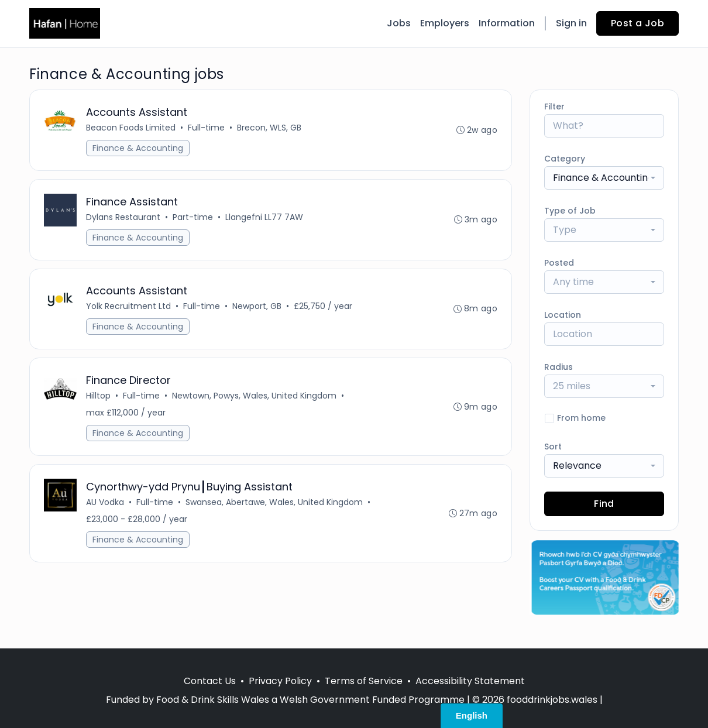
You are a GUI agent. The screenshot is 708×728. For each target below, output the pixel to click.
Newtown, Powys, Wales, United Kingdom (254, 396)
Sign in (571, 23)
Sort (553, 447)
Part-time (193, 217)
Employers (445, 23)
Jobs (399, 23)
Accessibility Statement (470, 681)
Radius (559, 367)
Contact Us (210, 681)
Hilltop (98, 396)
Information (507, 23)
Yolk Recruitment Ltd (128, 307)
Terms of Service (364, 681)
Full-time (206, 128)
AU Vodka (105, 503)
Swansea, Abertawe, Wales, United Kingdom (274, 503)
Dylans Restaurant (123, 217)
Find (604, 504)
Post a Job (637, 23)
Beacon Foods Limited (131, 128)
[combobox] (604, 178)
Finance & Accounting (138, 148)
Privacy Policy (280, 681)
